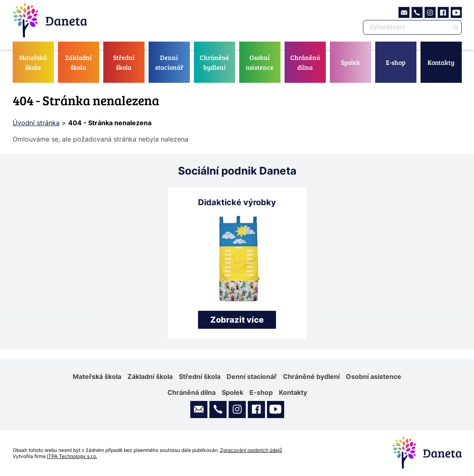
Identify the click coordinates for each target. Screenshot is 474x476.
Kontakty (441, 62)
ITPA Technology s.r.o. (72, 456)
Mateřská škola (33, 62)
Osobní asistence (260, 62)
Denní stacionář (169, 62)
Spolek (350, 62)
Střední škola (124, 62)
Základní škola (79, 62)
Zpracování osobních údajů (251, 450)
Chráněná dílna (305, 62)
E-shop (396, 62)
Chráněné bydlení (214, 62)
